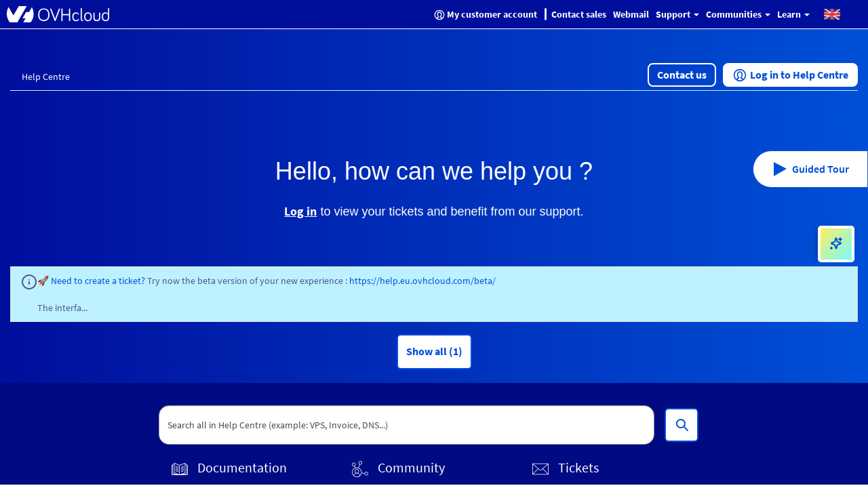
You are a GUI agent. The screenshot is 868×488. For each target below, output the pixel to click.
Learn (793, 14)
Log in (300, 211)
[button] (832, 14)
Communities (738, 14)
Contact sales (579, 14)
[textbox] (407, 425)
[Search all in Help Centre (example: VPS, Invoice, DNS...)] (682, 425)
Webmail (631, 14)
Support (677, 14)
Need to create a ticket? (99, 281)
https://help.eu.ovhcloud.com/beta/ (422, 281)
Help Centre (46, 77)
